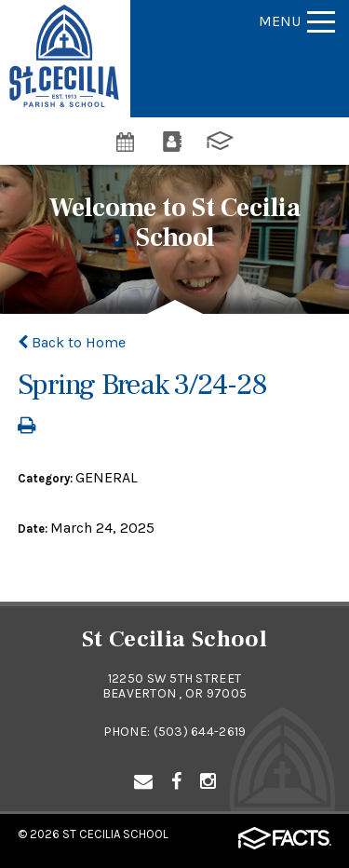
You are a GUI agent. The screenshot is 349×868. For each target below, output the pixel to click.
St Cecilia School (115, 834)
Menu (297, 21)
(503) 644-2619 (200, 732)
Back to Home (72, 342)
